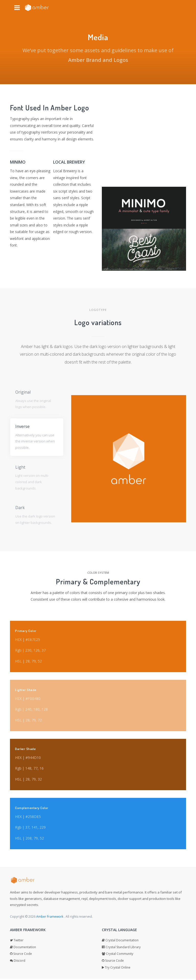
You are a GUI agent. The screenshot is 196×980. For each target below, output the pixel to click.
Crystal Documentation (120, 941)
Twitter (17, 941)
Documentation (23, 948)
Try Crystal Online (116, 969)
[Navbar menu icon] (17, 8)
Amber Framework (50, 918)
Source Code (21, 955)
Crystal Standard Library (121, 948)
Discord (18, 962)
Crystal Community (118, 955)
